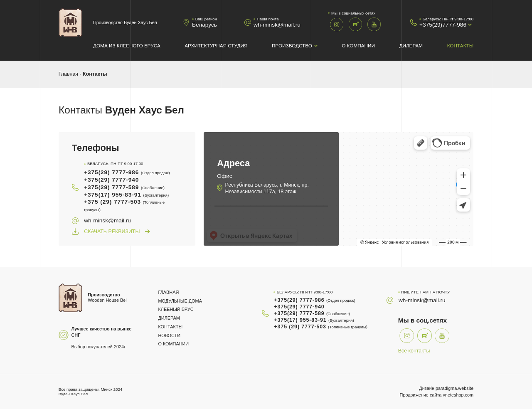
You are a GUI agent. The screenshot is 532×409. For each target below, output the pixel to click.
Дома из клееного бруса (127, 46)
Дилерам (411, 46)
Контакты (460, 46)
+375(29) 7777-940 (111, 180)
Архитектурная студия (216, 46)
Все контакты (414, 351)
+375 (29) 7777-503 (124, 205)
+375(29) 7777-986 (127, 172)
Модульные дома (180, 301)
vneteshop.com (458, 395)
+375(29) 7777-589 (124, 187)
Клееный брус (176, 309)
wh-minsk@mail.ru (277, 25)
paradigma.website (454, 388)
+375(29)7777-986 (443, 25)
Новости (169, 335)
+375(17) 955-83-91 (126, 195)
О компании (358, 46)
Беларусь (204, 25)
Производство (292, 46)
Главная (68, 74)
